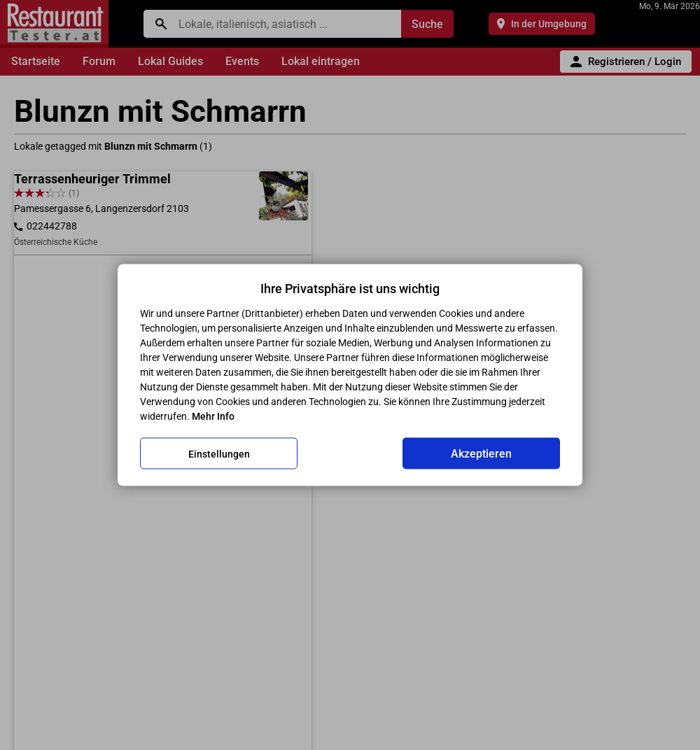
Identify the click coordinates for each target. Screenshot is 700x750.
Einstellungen (219, 453)
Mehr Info (213, 416)
